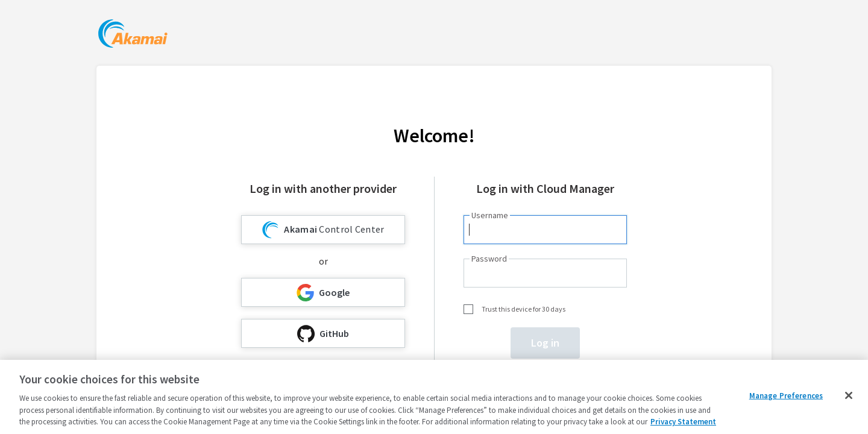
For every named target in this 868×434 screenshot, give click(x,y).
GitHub (323, 334)
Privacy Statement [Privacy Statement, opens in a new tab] (683, 422)
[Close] (849, 395)
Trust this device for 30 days (524, 309)
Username (490, 215)
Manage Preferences (786, 396)
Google (323, 293)
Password (489, 259)
